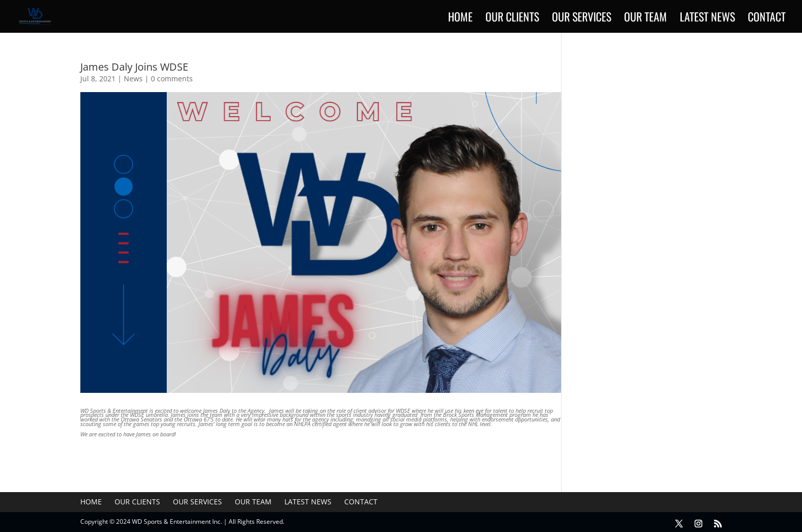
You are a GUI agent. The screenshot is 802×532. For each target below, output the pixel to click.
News (133, 79)
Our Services (582, 19)
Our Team (645, 19)
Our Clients (512, 19)
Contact (767, 19)
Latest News (707, 19)
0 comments (172, 79)
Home (460, 19)
